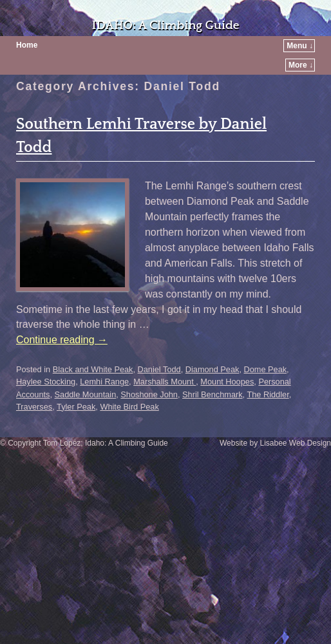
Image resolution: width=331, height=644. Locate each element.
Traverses (34, 407)
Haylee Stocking (46, 382)
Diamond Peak (213, 369)
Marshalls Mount (165, 382)
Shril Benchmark (213, 394)
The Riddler (268, 394)
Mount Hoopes (227, 382)
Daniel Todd (159, 369)
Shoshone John (149, 394)
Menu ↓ (300, 46)
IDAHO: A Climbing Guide (165, 25)
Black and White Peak (93, 369)
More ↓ (301, 65)
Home (27, 45)
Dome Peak (265, 369)
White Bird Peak (129, 407)
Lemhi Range (104, 382)
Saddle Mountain (86, 394)
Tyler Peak (76, 407)
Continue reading (62, 340)
